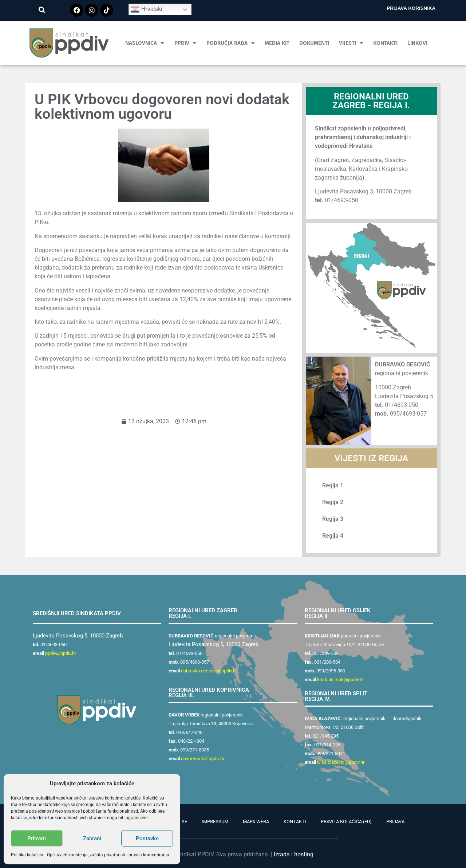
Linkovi (417, 43)
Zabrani (92, 838)
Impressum (215, 822)
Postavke (147, 838)
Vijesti (351, 43)
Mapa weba (256, 822)
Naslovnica (145, 43)
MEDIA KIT (277, 43)
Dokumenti (314, 43)
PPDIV (185, 43)
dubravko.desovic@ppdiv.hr (209, 671)
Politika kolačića (27, 855)
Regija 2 (333, 502)
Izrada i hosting (294, 854)
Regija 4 (333, 536)
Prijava (395, 822)
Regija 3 (333, 519)
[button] (42, 10)
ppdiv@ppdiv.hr (61, 653)
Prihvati (37, 838)
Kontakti (385, 43)
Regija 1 (333, 485)
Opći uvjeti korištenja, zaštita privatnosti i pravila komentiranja (108, 855)
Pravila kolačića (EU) (346, 822)
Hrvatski (146, 9)
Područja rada (231, 43)
